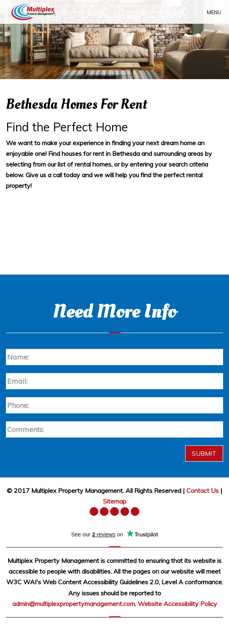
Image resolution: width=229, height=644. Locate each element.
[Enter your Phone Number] (114, 405)
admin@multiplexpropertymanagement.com (74, 604)
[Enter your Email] (114, 381)
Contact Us (203, 491)
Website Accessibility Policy (177, 604)
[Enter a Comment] (114, 429)
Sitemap (115, 501)
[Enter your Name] (114, 357)
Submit (204, 453)
